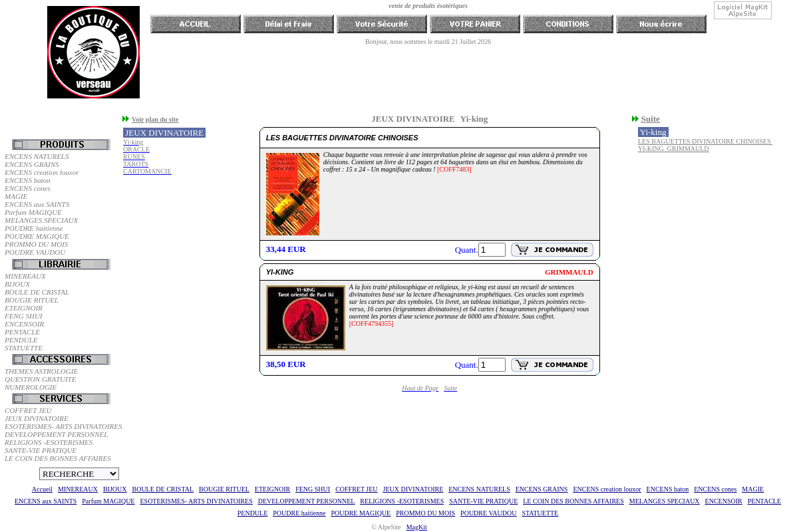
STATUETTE (24, 348)
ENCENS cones (28, 188)
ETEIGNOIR (24, 308)
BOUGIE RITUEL (32, 300)
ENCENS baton (28, 180)
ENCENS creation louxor (42, 172)
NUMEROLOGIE (31, 387)
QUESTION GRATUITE (40, 379)
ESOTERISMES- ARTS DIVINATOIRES (62, 426)
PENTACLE (22, 332)
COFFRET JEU (28, 410)
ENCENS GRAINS (32, 164)
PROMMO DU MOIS (36, 244)
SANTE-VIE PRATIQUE (41, 450)
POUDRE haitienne (34, 228)
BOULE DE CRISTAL (37, 292)
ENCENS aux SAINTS (37, 204)
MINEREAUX (25, 276)
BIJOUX (17, 284)
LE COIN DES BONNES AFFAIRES (58, 458)
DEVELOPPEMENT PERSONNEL (56, 434)
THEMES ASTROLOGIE (41, 371)
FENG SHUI (24, 316)
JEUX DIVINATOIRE (37, 418)
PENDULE (21, 340)
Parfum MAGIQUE (33, 212)
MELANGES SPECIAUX (41, 220)
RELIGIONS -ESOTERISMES (49, 442)
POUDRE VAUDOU (35, 252)
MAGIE (16, 196)
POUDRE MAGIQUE (37, 236)
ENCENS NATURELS (37, 156)
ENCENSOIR (24, 324)
